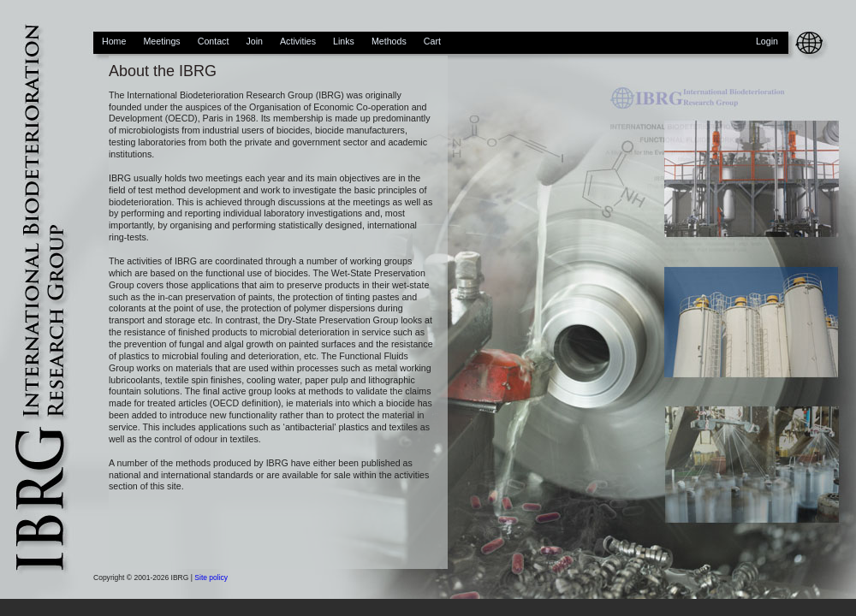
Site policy (211, 577)
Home (114, 41)
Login (767, 41)
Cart (432, 41)
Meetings (161, 41)
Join (254, 41)
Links (344, 41)
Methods (389, 41)
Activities (298, 41)
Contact (214, 41)
